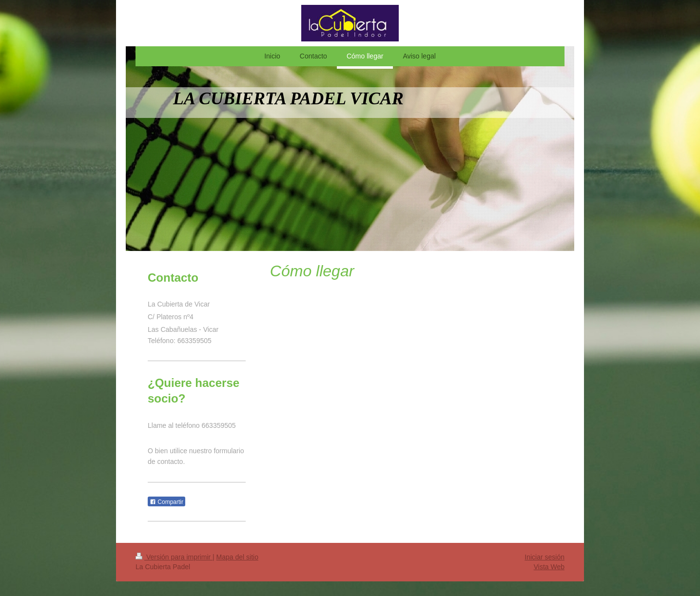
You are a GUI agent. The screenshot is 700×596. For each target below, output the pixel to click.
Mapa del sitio (237, 557)
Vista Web (549, 567)
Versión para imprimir (174, 557)
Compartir (166, 502)
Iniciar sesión (544, 557)
